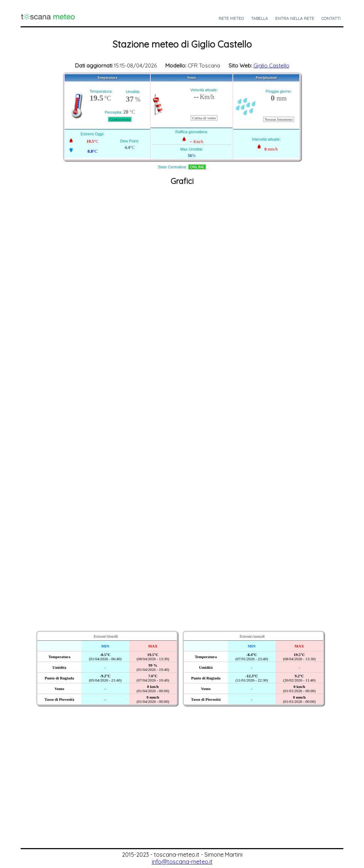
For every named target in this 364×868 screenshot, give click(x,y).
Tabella (259, 18)
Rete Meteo (231, 18)
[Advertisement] (182, 795)
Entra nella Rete (295, 18)
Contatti (331, 18)
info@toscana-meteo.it (182, 862)
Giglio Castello (271, 66)
